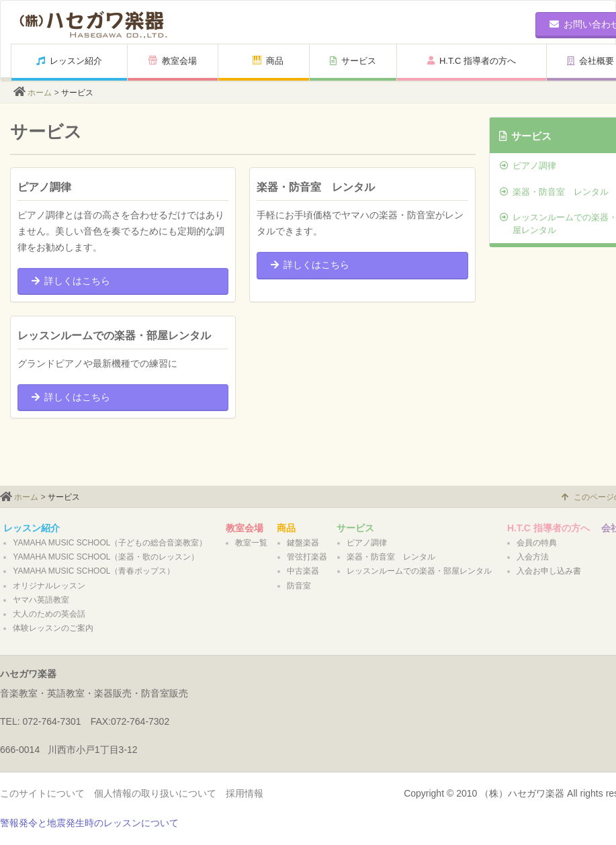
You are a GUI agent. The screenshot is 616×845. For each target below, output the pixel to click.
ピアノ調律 (367, 543)
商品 (268, 61)
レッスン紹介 (69, 61)
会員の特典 (537, 543)
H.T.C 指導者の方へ (472, 61)
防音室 (299, 586)
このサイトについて (42, 793)
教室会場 (173, 61)
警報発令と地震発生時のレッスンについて (89, 823)
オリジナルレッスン (49, 586)
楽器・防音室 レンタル (391, 557)
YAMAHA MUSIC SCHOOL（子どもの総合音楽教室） (110, 543)
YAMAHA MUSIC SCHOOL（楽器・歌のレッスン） (106, 557)
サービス (353, 61)
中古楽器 (303, 571)
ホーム (40, 93)
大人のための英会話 (49, 614)
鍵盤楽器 (303, 543)
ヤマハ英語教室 (41, 600)
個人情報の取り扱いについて (155, 793)
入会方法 (533, 557)
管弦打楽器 (307, 557)
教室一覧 (251, 543)
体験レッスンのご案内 (53, 628)
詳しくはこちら (71, 281)
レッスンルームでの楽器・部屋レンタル (419, 571)
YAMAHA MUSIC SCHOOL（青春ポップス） (94, 571)
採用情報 (245, 793)
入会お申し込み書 (549, 571)
